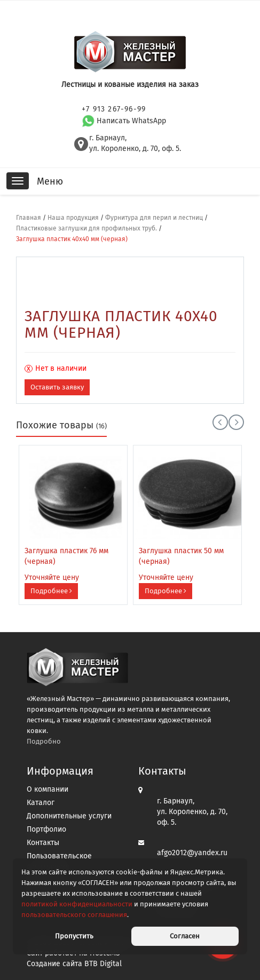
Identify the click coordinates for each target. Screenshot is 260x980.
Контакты (43, 843)
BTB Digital (103, 964)
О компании (48, 789)
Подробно (44, 741)
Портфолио (46, 829)
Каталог (41, 803)
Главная (29, 218)
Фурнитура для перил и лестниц (154, 218)
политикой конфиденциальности (77, 904)
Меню (50, 181)
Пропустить (74, 936)
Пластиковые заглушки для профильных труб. (86, 228)
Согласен (185, 936)
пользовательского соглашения (74, 915)
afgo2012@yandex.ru (192, 853)
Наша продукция (73, 218)
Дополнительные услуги (69, 816)
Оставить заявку (57, 387)
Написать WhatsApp (124, 121)
